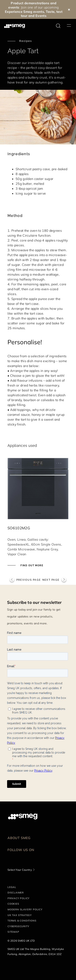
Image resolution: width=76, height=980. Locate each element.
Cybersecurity (18, 926)
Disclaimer (16, 893)
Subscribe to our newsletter (34, 602)
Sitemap (13, 932)
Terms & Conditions (22, 921)
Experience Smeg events (24, 12)
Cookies (13, 904)
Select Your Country (20, 870)
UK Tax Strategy (20, 915)
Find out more (31, 565)
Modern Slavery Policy (25, 909)
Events (41, 16)
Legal (12, 887)
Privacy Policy (19, 898)
